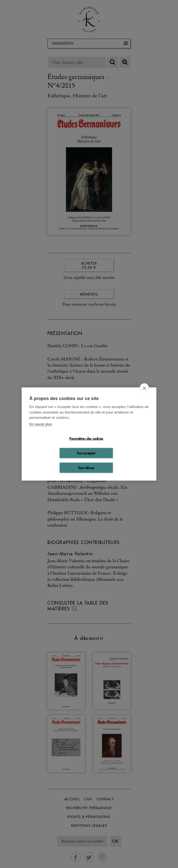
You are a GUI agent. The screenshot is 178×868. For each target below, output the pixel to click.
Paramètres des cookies (86, 438)
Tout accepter (86, 453)
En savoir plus (41, 424)
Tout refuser (86, 468)
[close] (144, 388)
